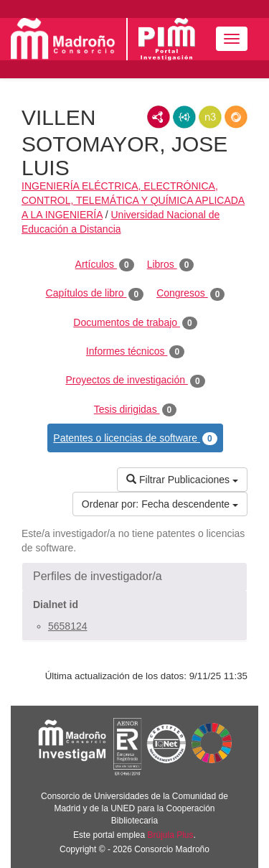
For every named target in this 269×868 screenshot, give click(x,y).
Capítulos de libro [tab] (95, 294)
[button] (134, 577)
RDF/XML (159, 117)
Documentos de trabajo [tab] (135, 323)
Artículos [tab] (105, 265)
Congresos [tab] (190, 294)
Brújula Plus (171, 835)
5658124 (68, 626)
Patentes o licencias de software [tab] (135, 439)
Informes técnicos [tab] (135, 352)
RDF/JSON (236, 117)
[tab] (134, 577)
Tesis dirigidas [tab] (136, 410)
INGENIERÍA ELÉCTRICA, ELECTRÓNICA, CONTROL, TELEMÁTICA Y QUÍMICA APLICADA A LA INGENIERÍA (133, 200)
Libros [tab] (171, 265)
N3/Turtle (210, 117)
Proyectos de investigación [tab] (135, 381)
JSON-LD (184, 117)
